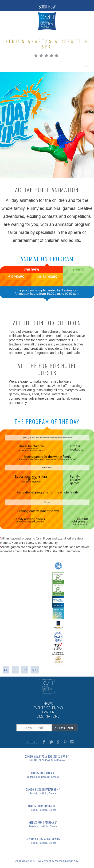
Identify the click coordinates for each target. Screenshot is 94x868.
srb (35, 670)
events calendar (48, 708)
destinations (48, 716)
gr (6, 670)
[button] (87, 65)
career (48, 712)
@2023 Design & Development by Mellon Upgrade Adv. (47, 861)
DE (15, 670)
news (48, 704)
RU (25, 670)
